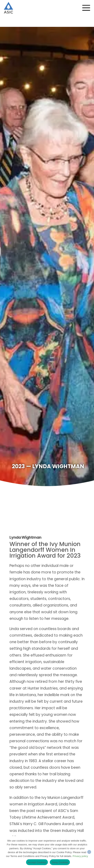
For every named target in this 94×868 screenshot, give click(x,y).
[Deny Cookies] (89, 852)
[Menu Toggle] (88, 8)
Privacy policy (80, 856)
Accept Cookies (37, 862)
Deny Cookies (60, 862)
